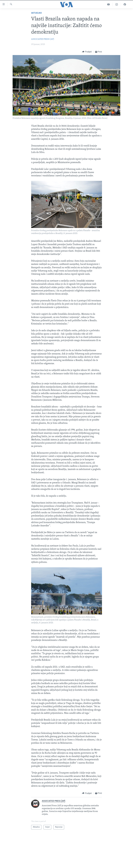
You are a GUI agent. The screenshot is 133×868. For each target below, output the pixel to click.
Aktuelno (36, 13)
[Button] (87, 52)
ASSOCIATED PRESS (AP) (43, 39)
